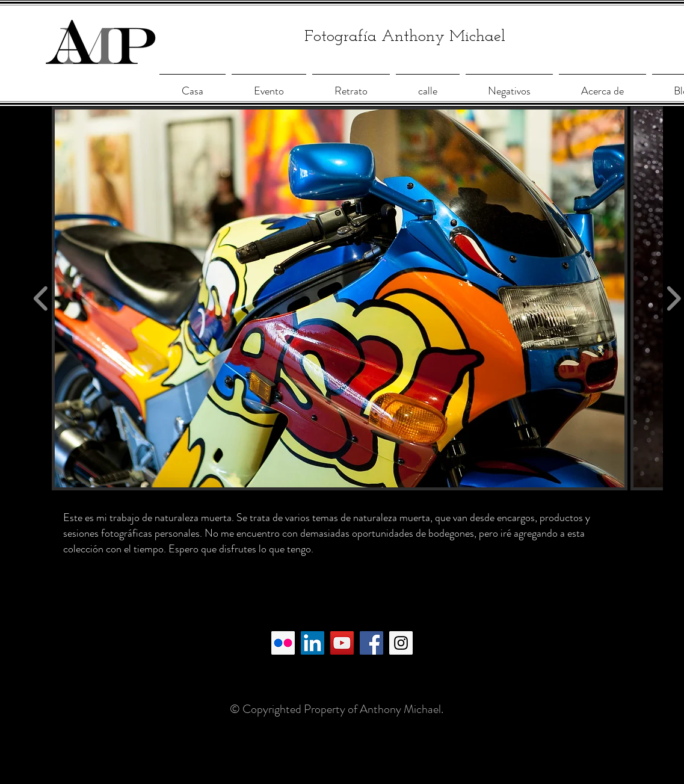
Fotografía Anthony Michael (405, 37)
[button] (340, 298)
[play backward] (41, 298)
